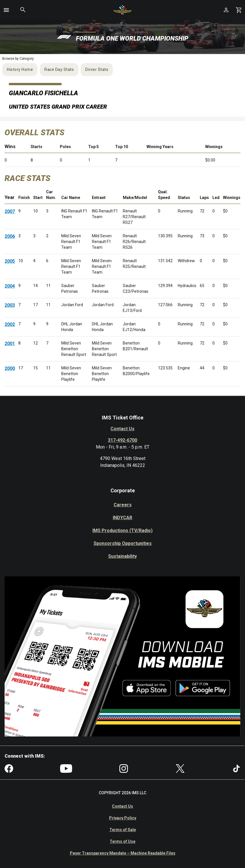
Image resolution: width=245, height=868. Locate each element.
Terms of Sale (123, 830)
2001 (10, 344)
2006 (10, 236)
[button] (6, 10)
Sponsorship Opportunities (123, 543)
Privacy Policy (123, 818)
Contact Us (122, 429)
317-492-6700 (122, 440)
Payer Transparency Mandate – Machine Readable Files (123, 853)
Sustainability (122, 556)
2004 (10, 286)
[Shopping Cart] (239, 10)
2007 (10, 211)
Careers (123, 505)
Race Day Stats (59, 69)
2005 (10, 261)
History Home (20, 69)
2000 (10, 368)
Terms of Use (122, 841)
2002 (10, 324)
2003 (10, 305)
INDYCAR (122, 518)
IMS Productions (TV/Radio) (122, 530)
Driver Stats (97, 69)
